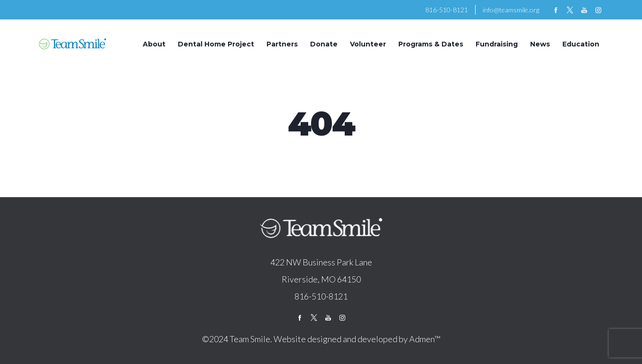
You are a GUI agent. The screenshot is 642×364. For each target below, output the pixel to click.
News (540, 44)
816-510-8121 (447, 10)
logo (321, 229)
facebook (556, 10)
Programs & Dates (431, 44)
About (154, 44)
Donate (324, 44)
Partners (282, 44)
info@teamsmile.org (511, 10)
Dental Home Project (216, 44)
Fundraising (497, 44)
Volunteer (368, 44)
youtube (584, 10)
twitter (570, 10)
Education (581, 44)
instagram (598, 10)
